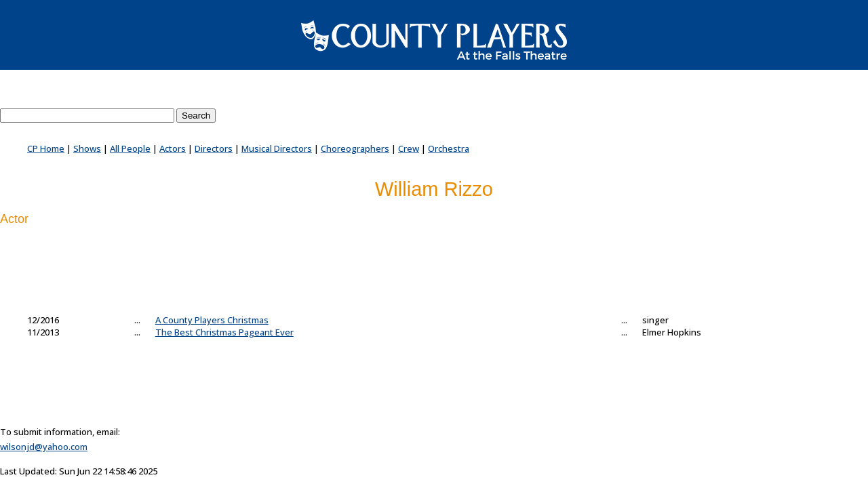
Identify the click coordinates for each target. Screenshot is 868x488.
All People (130, 148)
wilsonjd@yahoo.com (44, 447)
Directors (214, 148)
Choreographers (355, 148)
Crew (409, 148)
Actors (173, 148)
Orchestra (449, 148)
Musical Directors (277, 148)
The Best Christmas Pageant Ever (224, 332)
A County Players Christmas (212, 320)
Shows (87, 148)
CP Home (46, 148)
